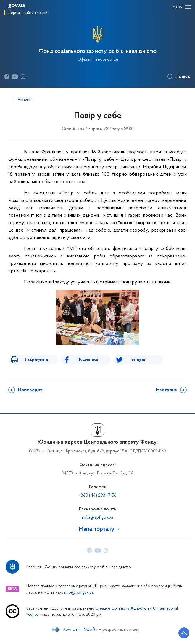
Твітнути (138, 360)
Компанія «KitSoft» (80, 630)
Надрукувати (36, 360)
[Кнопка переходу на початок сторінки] (184, 633)
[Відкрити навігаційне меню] (188, 7)
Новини (25, 100)
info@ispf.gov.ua (97, 517)
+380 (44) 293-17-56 (98, 495)
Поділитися (88, 360)
